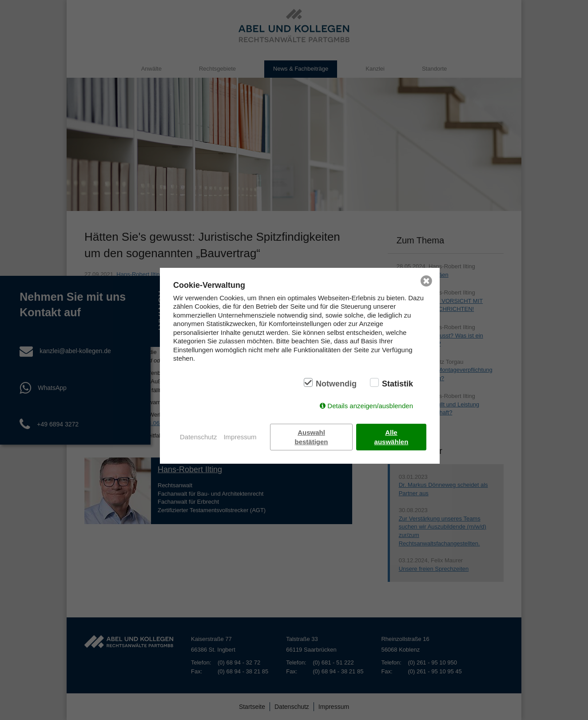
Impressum (240, 437)
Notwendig (336, 384)
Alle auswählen (391, 437)
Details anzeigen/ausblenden (370, 406)
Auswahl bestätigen (312, 437)
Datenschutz (198, 437)
